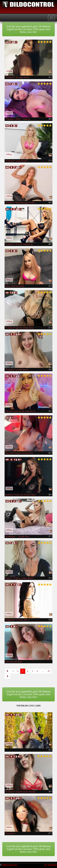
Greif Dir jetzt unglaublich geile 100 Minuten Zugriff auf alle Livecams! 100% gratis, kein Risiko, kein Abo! (28, 29)
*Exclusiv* (10, 833)
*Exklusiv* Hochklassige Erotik (20, 203)
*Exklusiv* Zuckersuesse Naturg (20, 792)
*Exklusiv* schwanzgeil (16, 161)
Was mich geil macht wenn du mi (20, 411)
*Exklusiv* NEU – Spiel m (17, 119)
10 (49, 671)
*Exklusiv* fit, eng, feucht (17, 77)
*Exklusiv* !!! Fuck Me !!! (17, 620)
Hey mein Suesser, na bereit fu (19, 453)
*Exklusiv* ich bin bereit (16, 370)
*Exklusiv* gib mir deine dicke (19, 328)
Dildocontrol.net (9, 865)
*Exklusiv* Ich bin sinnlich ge (19, 244)
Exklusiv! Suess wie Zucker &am (20, 495)
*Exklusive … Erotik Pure (17, 536)
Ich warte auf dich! (14, 662)
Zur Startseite (51, 865)
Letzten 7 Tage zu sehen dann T (19, 578)
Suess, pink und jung (15, 286)
